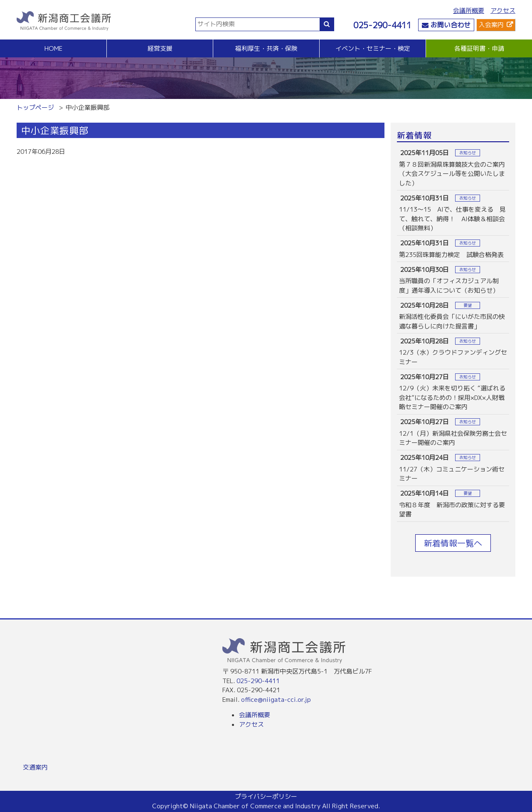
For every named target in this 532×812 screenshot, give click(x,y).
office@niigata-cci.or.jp (276, 700)
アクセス (503, 11)
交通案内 (35, 767)
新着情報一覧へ (453, 543)
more (453, 168)
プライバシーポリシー (266, 796)
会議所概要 (469, 11)
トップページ (35, 107)
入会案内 (491, 25)
